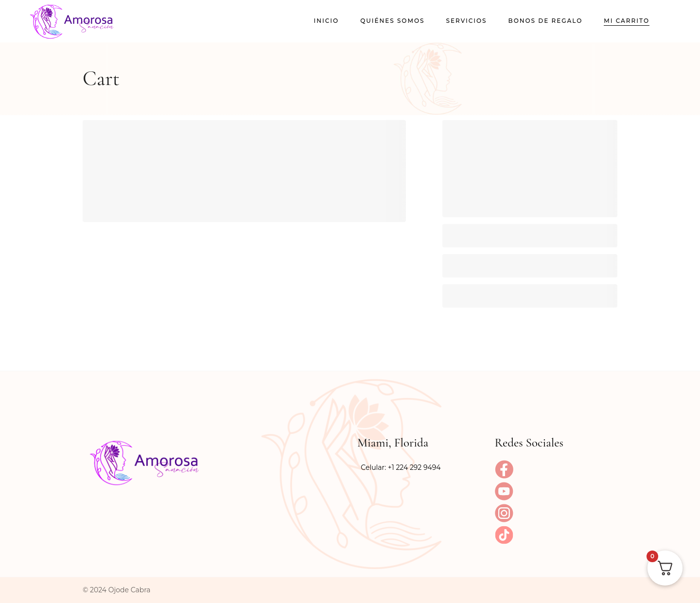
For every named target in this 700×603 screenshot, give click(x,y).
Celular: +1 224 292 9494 (401, 467)
